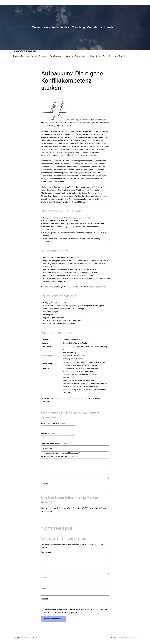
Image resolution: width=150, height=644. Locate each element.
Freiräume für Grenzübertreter (25, 51)
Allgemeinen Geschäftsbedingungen (69, 398)
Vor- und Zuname (54, 423)
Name (44, 578)
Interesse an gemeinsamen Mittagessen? (62, 453)
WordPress (133, 638)
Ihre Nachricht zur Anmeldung (60, 456)
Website (44, 599)
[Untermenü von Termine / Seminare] (47, 56)
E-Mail (49, 433)
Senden (44, 484)
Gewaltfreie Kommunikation (76, 56)
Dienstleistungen (56, 56)
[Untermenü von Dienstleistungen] (63, 56)
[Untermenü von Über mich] (111, 56)
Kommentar (47, 552)
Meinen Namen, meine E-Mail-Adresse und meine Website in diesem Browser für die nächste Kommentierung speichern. (76, 611)
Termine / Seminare (38, 56)
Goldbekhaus (68, 346)
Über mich (106, 56)
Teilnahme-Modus (55, 443)
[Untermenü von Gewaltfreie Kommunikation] (87, 56)
